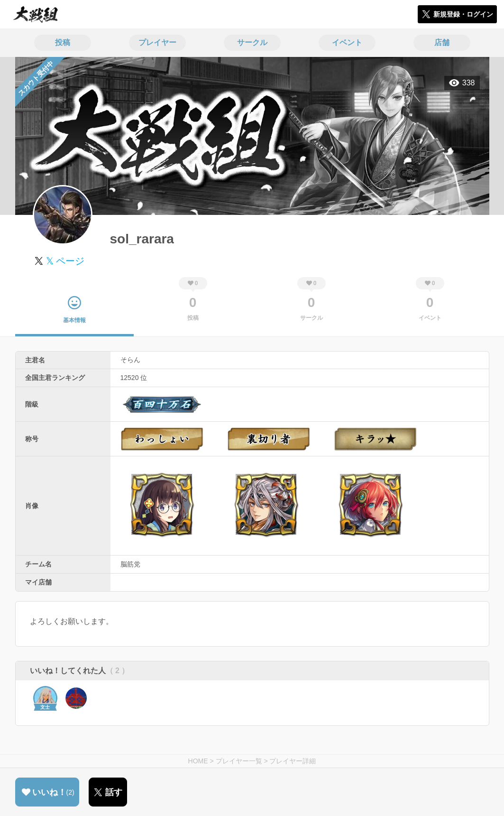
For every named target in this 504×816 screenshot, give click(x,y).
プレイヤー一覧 (239, 761)
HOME (198, 761)
